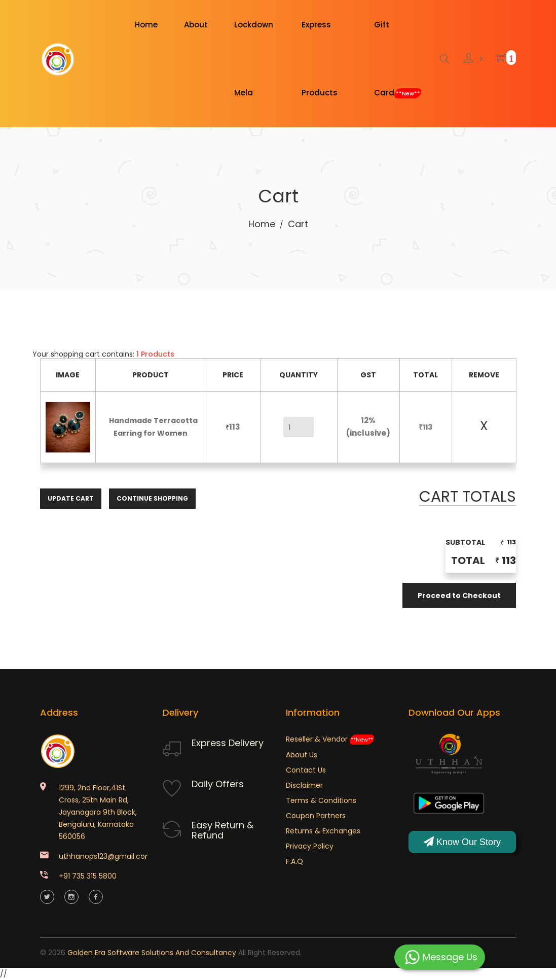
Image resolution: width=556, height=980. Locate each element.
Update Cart (71, 498)
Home (262, 224)
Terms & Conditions (321, 800)
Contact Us (306, 770)
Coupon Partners (316, 816)
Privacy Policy (310, 846)
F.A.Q (294, 861)
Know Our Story (462, 842)
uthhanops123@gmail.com (106, 856)
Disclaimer (304, 785)
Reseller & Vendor (330, 739)
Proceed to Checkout (459, 596)
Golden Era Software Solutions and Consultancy (152, 953)
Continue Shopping (152, 498)
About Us (302, 755)
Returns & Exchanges (323, 831)
